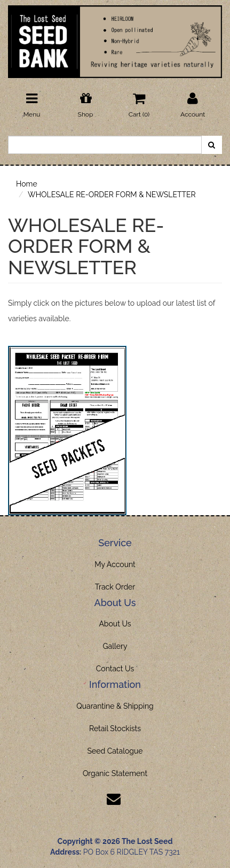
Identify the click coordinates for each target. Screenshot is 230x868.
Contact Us (115, 669)
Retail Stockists (115, 728)
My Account (115, 564)
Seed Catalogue (115, 751)
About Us (115, 624)
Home (27, 184)
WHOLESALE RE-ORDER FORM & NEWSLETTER (112, 195)
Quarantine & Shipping (115, 706)
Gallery (115, 646)
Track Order (115, 587)
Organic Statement (115, 773)
